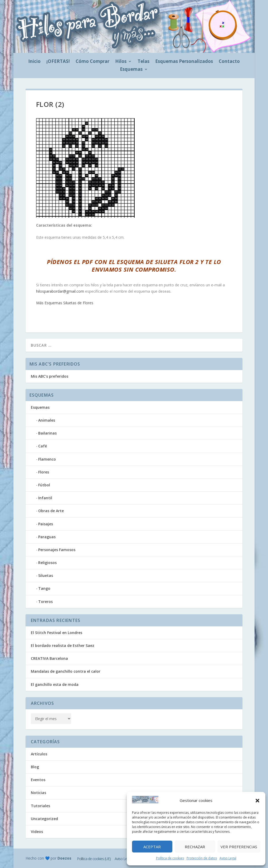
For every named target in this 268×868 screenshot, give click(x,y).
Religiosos (47, 563)
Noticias (38, 793)
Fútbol (44, 485)
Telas (143, 62)
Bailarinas (47, 433)
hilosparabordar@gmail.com (60, 291)
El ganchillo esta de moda (55, 684)
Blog (35, 767)
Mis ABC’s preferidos (50, 376)
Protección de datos (202, 858)
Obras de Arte (51, 511)
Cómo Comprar (92, 62)
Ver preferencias (239, 847)
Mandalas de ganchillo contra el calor (66, 671)
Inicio (34, 62)
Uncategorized (44, 819)
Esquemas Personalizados (184, 62)
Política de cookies (170, 858)
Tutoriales (40, 806)
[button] (257, 801)
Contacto (229, 62)
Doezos (64, 858)
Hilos (121, 62)
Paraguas (47, 537)
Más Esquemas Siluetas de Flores (65, 303)
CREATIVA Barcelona (49, 658)
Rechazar (195, 847)
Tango (44, 588)
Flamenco (47, 459)
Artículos (39, 754)
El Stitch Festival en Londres (57, 633)
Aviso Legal (228, 858)
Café (43, 446)
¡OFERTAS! (58, 62)
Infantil (45, 498)
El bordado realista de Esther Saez (63, 645)
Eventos (38, 780)
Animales (47, 420)
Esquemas (131, 70)
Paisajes (46, 524)
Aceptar (152, 847)
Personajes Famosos (57, 550)
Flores (44, 472)
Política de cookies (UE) (94, 859)
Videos (37, 832)
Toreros (45, 602)
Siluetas (46, 575)
